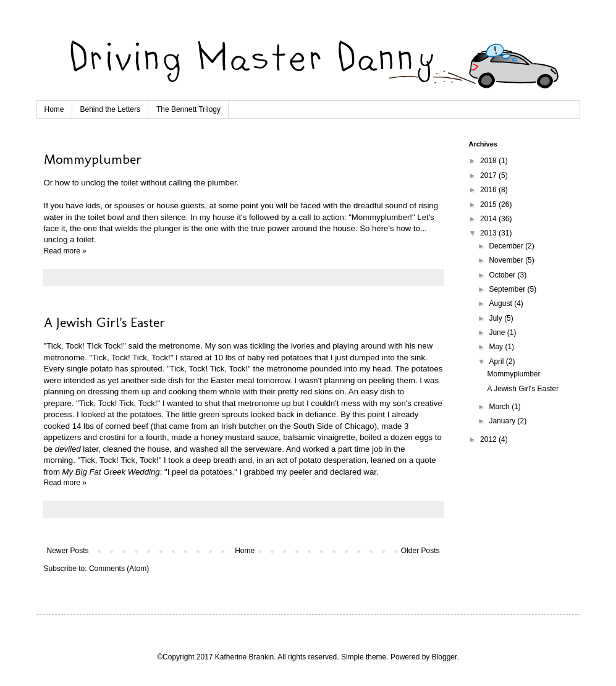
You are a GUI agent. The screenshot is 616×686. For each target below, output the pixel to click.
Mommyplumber (93, 159)
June (498, 332)
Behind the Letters (110, 109)
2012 (489, 439)
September (508, 289)
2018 (489, 161)
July (496, 318)
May (497, 347)
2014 (489, 219)
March (500, 407)
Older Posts (420, 551)
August (501, 303)
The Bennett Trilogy (188, 109)
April (497, 362)
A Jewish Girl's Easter (104, 322)
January (503, 421)
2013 (489, 233)
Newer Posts (68, 551)
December (507, 246)
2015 (489, 205)
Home (54, 109)
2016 (489, 190)
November (507, 260)
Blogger (445, 657)
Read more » (65, 251)
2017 (489, 176)
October (503, 275)
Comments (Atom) (119, 569)
